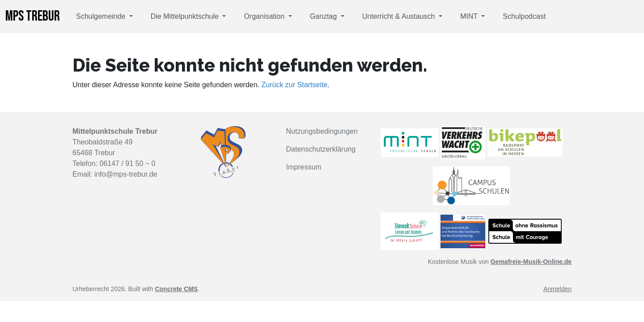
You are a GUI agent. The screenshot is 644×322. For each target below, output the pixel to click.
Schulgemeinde (102, 16)
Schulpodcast (524, 16)
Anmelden (557, 289)
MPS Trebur (33, 16)
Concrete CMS (176, 289)
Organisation (265, 16)
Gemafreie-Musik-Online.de (531, 262)
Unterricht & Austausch (400, 16)
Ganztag (324, 16)
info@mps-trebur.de (126, 174)
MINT (470, 16)
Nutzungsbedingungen (322, 131)
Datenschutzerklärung (321, 149)
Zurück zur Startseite (295, 85)
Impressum (304, 167)
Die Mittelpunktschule (186, 16)
